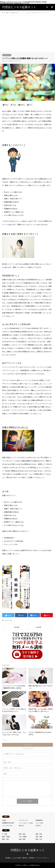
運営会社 (25, 858)
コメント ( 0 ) (28, 745)
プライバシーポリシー (42, 858)
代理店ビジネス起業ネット (28, 850)
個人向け (21, 826)
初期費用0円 (39, 820)
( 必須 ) (7, 762)
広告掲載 (8, 858)
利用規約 (32, 858)
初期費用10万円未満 (8, 823)
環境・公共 (39, 839)
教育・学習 (39, 834)
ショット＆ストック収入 (26, 823)
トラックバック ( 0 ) (27, 748)
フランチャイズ (23, 820)
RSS (27, 854)
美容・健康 (39, 837)
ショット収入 (39, 823)
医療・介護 (5, 839)
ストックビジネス (7, 826)
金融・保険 (22, 839)
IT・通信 (5, 834)
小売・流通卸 (23, 837)
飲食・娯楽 (22, 834)
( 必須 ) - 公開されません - (13, 768)
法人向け (38, 826)
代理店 (4, 820)
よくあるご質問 (16, 858)
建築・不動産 (6, 837)
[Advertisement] (27, 36)
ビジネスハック (7, 55)
